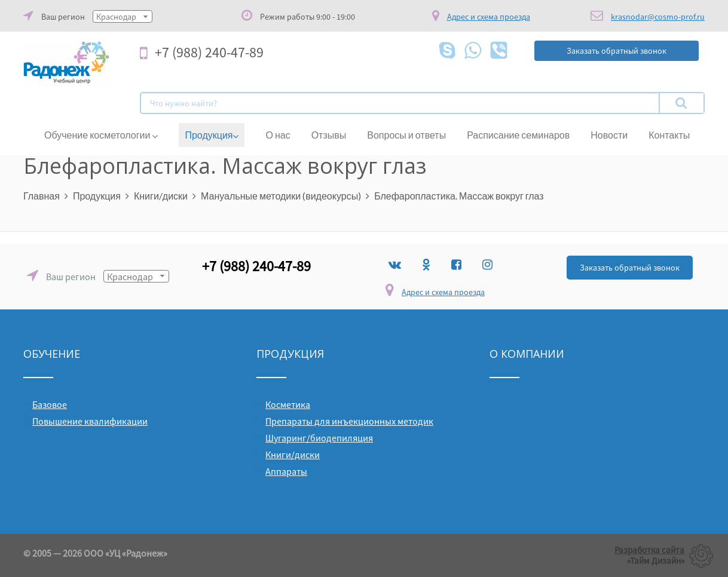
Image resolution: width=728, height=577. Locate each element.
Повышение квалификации (90, 421)
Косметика (288, 404)
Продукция (212, 135)
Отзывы (329, 135)
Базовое (50, 404)
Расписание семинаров (518, 135)
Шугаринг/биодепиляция (319, 438)
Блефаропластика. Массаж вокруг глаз (459, 196)
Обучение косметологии (101, 135)
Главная (42, 196)
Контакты (669, 135)
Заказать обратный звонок (630, 268)
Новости (609, 135)
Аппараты (286, 471)
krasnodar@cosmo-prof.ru (658, 17)
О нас (278, 135)
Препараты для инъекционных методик (349, 421)
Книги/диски (161, 196)
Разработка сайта (649, 550)
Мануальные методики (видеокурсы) (281, 196)
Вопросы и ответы (406, 135)
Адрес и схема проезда (443, 292)
